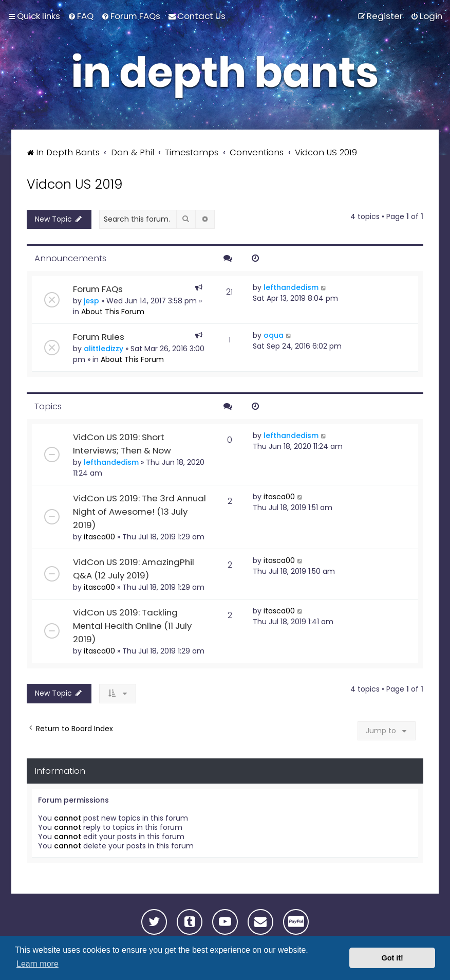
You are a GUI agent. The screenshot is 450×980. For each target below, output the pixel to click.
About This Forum (113, 312)
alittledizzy (104, 349)
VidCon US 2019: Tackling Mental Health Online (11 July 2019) (132, 626)
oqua (274, 335)
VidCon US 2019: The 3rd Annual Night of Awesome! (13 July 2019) (139, 512)
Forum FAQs (98, 289)
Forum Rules (99, 337)
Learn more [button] (38, 964)
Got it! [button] (392, 958)
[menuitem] (81, 16)
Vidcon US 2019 (74, 184)
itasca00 (99, 537)
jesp (91, 301)
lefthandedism (291, 287)
